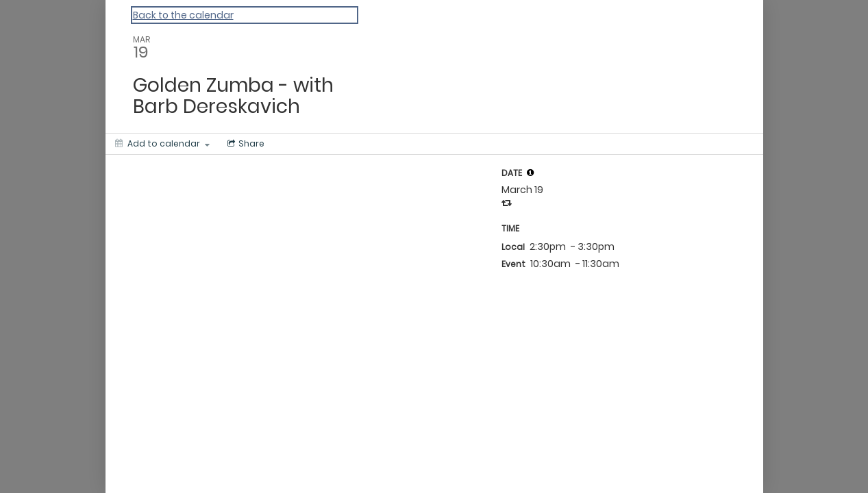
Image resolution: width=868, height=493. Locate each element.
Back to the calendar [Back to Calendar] (183, 15)
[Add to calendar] (162, 144)
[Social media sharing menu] (245, 144)
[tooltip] (530, 173)
